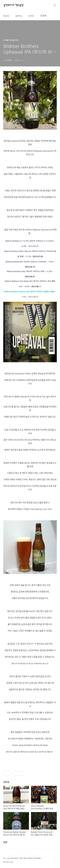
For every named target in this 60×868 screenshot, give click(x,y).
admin (19, 16)
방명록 (43, 16)
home (6, 16)
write (31, 16)
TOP (55, 859)
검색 (49, 5)
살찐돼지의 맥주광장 (13, 5)
